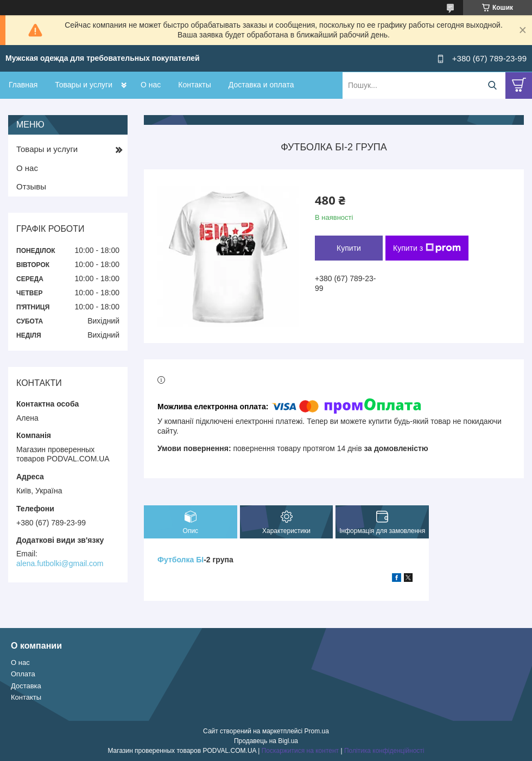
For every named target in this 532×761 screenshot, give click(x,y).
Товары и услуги (84, 85)
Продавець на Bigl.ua (266, 741)
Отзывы (31, 186)
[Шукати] (492, 85)
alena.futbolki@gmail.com (60, 563)
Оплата (23, 674)
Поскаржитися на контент (300, 751)
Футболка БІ (180, 560)
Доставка (26, 686)
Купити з (427, 248)
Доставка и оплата (261, 85)
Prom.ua (317, 731)
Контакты (194, 85)
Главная (23, 85)
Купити (349, 248)
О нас (151, 85)
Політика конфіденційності (384, 751)
